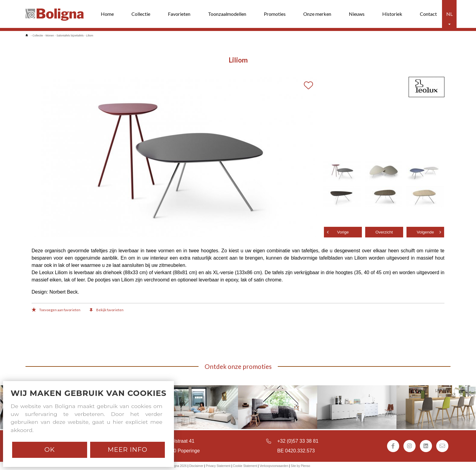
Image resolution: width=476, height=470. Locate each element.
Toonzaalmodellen (227, 14)
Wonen (50, 36)
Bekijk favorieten (107, 310)
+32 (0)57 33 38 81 (298, 441)
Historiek (392, 14)
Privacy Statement (218, 466)
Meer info (128, 450)
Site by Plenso (301, 466)
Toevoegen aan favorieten (56, 310)
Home (107, 14)
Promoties (275, 14)
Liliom (90, 36)
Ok (49, 450)
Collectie (141, 14)
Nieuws (357, 14)
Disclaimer (196, 466)
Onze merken (317, 14)
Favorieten (179, 14)
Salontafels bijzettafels (70, 36)
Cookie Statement (245, 466)
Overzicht (384, 232)
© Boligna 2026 (176, 466)
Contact (428, 14)
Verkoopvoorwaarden (274, 466)
